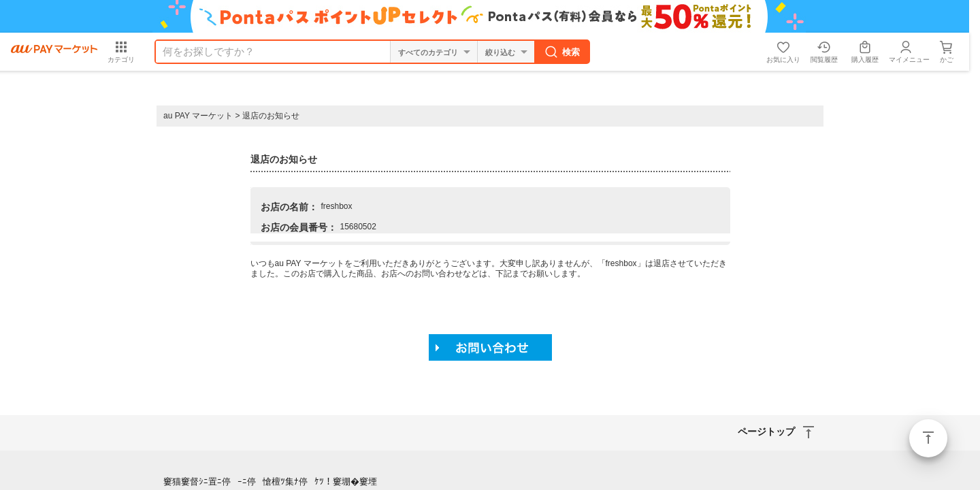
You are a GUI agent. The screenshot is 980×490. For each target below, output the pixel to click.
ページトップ (928, 438)
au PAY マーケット (198, 116)
